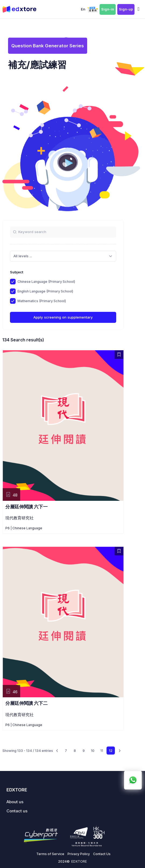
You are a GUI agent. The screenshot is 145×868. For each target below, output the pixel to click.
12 (111, 751)
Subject (17, 272)
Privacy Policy (79, 854)
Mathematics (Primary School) (42, 301)
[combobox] (63, 256)
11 (102, 751)
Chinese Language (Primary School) (46, 282)
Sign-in (108, 9)
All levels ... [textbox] (23, 256)
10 (93, 751)
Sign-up (126, 9)
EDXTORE (79, 861)
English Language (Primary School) (45, 291)
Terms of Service (50, 854)
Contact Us (102, 854)
